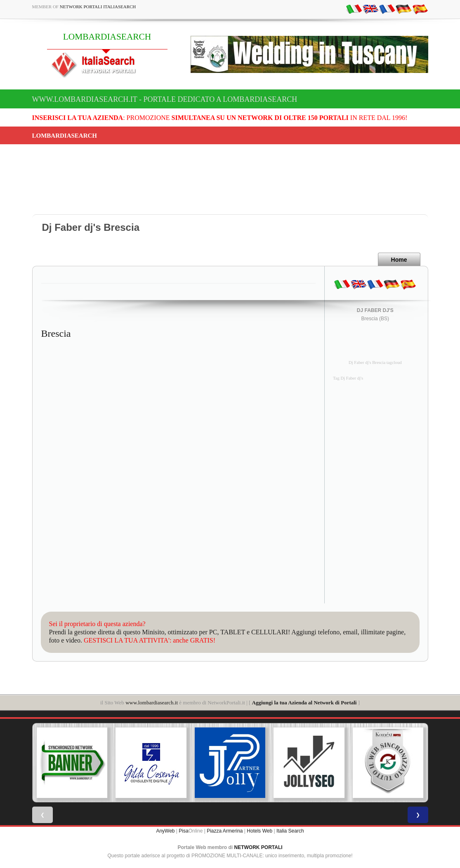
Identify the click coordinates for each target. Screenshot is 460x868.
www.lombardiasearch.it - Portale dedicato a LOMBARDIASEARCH (165, 99)
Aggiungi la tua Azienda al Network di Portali (304, 703)
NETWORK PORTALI (258, 847)
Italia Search (290, 831)
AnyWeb (165, 831)
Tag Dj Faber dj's (348, 378)
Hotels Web (259, 831)
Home (399, 260)
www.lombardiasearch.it (152, 703)
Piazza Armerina (225, 831)
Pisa (183, 831)
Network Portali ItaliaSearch (98, 7)
